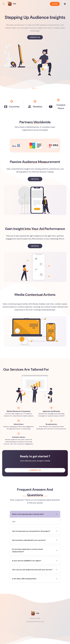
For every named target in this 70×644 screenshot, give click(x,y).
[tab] (33, 88)
